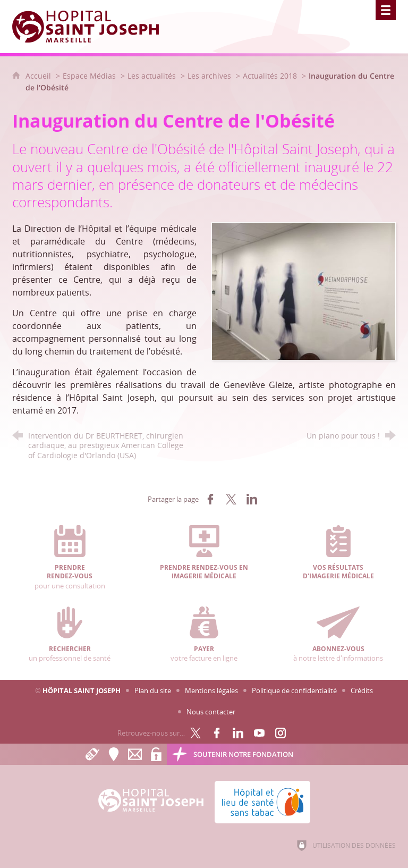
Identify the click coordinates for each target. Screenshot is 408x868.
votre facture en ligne (204, 635)
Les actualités (152, 76)
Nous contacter (211, 712)
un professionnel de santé (70, 635)
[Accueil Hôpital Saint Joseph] (92, 27)
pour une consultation (70, 558)
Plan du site (153, 690)
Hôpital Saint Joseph (82, 690)
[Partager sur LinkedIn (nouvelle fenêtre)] (252, 499)
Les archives (209, 76)
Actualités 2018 (270, 76)
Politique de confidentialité (294, 690)
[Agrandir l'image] (304, 290)
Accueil (39, 76)
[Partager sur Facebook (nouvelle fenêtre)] (210, 499)
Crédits (362, 690)
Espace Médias (89, 76)
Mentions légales (211, 690)
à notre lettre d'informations (338, 635)
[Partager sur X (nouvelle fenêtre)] (231, 499)
